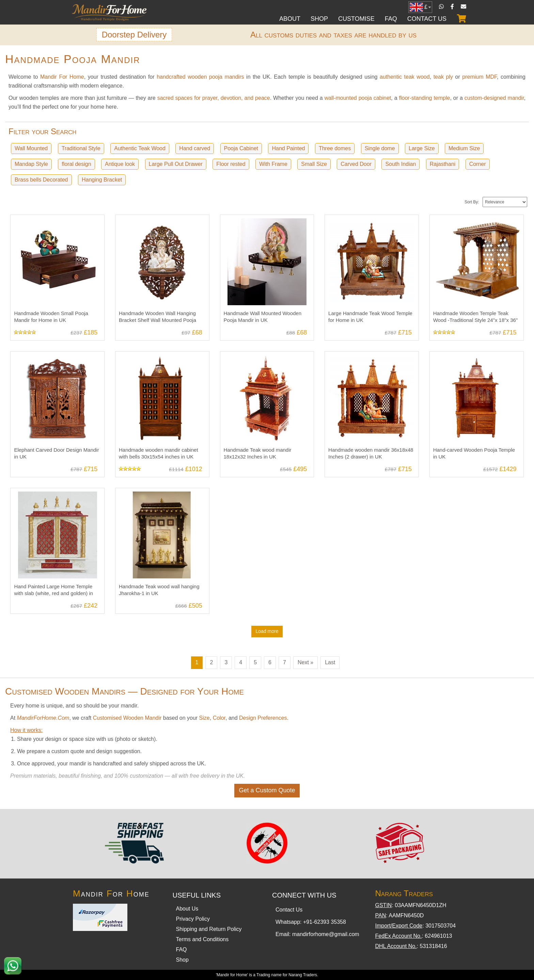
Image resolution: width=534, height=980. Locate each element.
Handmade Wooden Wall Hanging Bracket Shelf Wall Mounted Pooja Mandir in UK (157, 224)
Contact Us (427, 19)
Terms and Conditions (202, 939)
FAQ (391, 19)
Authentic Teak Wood (139, 148)
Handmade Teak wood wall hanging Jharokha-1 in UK (158, 494)
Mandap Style (31, 164)
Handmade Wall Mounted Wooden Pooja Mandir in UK (262, 221)
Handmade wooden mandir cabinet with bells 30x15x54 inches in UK (158, 357)
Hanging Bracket (102, 180)
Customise (356, 19)
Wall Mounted (31, 148)
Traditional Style (81, 148)
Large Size (421, 148)
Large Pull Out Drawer (175, 164)
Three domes (334, 148)
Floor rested (230, 164)
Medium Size (464, 148)
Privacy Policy (193, 919)
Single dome (379, 148)
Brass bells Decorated (41, 180)
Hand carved (194, 148)
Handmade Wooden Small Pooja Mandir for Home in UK (50, 221)
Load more (267, 631)
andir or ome (111, 893)
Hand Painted (288, 148)
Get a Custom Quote (267, 790)
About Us (187, 909)
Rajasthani (442, 164)
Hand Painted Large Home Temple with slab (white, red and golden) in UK (57, 494)
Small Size (314, 164)
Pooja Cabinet (241, 148)
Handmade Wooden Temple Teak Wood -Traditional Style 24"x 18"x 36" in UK (475, 224)
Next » (305, 662)
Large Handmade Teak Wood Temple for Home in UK (370, 221)
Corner (477, 164)
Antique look (120, 164)
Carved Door (356, 164)
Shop (319, 19)
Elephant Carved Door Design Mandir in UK (56, 357)
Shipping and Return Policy (209, 929)
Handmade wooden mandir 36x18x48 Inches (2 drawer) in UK (370, 357)
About (290, 19)
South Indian (400, 164)
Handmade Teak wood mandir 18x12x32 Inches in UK (256, 357)
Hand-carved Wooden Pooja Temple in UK (476, 357)
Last (330, 662)
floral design (76, 164)
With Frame (273, 164)
